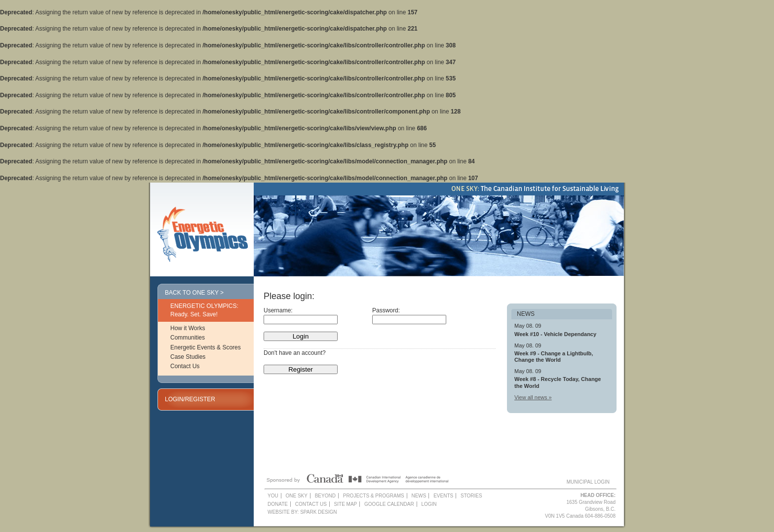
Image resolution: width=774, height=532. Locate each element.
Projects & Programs (374, 496)
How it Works (188, 328)
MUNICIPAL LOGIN (588, 482)
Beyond (325, 496)
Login (429, 504)
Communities (188, 338)
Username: (278, 310)
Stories (471, 496)
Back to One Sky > (194, 293)
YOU (273, 496)
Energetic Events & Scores (206, 347)
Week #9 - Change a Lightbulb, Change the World (554, 357)
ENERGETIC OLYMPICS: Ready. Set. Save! (204, 310)
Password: (386, 310)
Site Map (346, 504)
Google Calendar (389, 504)
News (419, 496)
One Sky (296, 496)
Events (443, 496)
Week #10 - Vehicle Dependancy (555, 334)
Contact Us (185, 366)
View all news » (533, 397)
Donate (278, 504)
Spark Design (318, 512)
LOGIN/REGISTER (190, 399)
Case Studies (188, 357)
